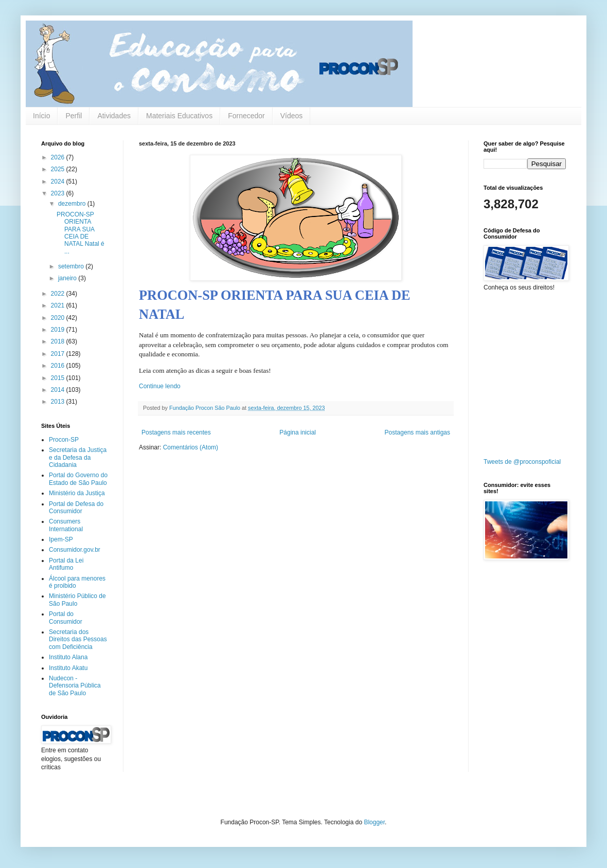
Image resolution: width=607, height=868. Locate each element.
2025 (59, 169)
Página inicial (298, 432)
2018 (59, 341)
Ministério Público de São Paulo (77, 600)
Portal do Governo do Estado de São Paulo (78, 479)
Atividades (114, 116)
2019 (59, 330)
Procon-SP (64, 440)
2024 (59, 182)
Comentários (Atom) (191, 447)
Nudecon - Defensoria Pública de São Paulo (75, 686)
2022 (59, 294)
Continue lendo (160, 386)
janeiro (68, 278)
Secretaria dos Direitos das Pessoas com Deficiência (78, 639)
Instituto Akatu (68, 668)
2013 (59, 402)
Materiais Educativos (179, 116)
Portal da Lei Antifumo (66, 564)
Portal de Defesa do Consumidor (76, 508)
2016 (59, 366)
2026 (59, 157)
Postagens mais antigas (417, 432)
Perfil (74, 116)
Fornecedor (246, 116)
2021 (59, 305)
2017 (59, 354)
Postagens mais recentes (176, 432)
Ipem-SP (61, 539)
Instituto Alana (68, 657)
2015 (59, 378)
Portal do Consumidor (66, 618)
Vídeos (292, 116)
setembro (72, 266)
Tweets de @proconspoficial (522, 462)
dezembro (73, 204)
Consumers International (66, 525)
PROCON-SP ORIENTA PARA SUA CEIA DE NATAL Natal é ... (81, 233)
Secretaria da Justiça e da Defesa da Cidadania (78, 457)
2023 (59, 193)
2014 (59, 390)
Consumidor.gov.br (75, 550)
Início (41, 116)
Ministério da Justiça (77, 493)
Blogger (374, 822)
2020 (59, 318)
